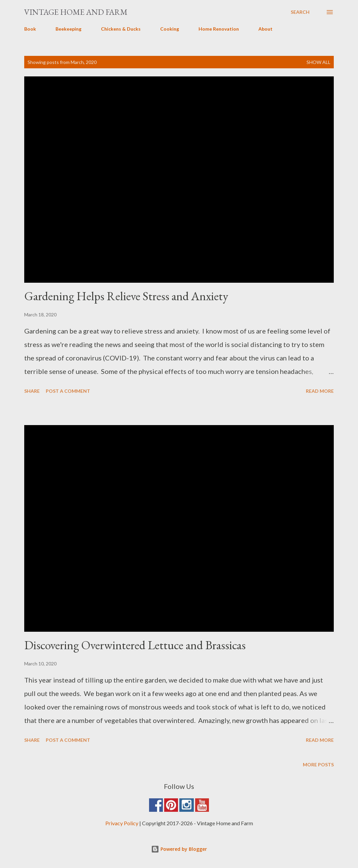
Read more (320, 391)
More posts (318, 765)
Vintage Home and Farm (76, 12)
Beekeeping (68, 29)
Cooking (170, 29)
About (265, 29)
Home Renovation (219, 29)
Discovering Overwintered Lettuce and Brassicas (135, 645)
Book (30, 29)
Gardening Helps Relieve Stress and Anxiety (126, 296)
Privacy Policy (122, 823)
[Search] (300, 12)
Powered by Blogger (179, 849)
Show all (318, 62)
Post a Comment (68, 391)
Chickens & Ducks (121, 29)
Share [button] (32, 391)
